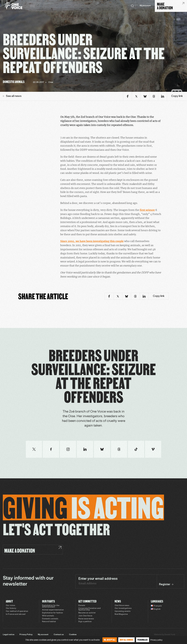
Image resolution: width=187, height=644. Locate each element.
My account (145, 6)
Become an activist (87, 613)
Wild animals (48, 616)
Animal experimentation (53, 610)
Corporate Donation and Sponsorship (89, 609)
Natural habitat (49, 622)
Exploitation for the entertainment (51, 606)
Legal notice (9, 635)
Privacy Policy (26, 635)
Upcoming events (123, 611)
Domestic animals (50, 619)
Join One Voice (85, 616)
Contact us (59, 635)
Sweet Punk (170, 635)
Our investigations (123, 608)
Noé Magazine (121, 614)
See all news (12, 96)
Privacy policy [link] (156, 640)
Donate (82, 606)
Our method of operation (17, 611)
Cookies (73, 635)
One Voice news (122, 606)
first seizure (147, 210)
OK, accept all (110, 640)
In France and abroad (16, 614)
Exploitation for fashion (53, 613)
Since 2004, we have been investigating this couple (92, 241)
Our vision (10, 606)
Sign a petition (85, 622)
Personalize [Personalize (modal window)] (143, 640)
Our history (11, 608)
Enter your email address (98, 579)
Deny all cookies (126, 640)
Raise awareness (86, 619)
